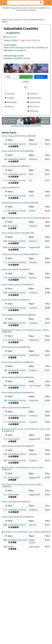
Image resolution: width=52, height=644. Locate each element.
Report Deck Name (10, 37)
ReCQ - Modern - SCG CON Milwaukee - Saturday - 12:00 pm (22, 485)
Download (36, 94)
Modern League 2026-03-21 (11, 269)
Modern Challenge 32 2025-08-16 (23, 48)
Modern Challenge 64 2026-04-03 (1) (14, 136)
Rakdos (11, 547)
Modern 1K (5, 188)
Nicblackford (34, 340)
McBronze (33, 144)
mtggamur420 (35, 247)
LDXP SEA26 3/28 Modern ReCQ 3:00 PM (15, 203)
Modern (11, 19)
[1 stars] (3, 429)
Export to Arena (34, 102)
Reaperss (33, 277)
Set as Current (33, 107)
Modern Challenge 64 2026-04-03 (13, 151)
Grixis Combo (13, 495)
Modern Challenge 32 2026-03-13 (13, 285)
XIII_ (31, 180)
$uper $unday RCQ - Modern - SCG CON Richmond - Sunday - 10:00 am (25, 330)
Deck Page (9, 94)
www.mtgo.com (20, 50)
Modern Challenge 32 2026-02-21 (13, 517)
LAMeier (32, 211)
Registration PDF (34, 98)
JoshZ (31, 196)
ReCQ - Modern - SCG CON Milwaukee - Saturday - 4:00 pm (24, 468)
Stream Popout (10, 102)
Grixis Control (14, 439)
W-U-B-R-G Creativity (17, 196)
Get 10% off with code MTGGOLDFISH (26, 126)
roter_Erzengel (35, 385)
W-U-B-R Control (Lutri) (18, 540)
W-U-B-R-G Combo (16, 340)
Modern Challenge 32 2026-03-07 (13, 362)
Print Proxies (33, 111)
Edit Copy (9, 107)
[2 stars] (4, 218)
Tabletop (39, 77)
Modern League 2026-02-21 (11, 502)
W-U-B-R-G (13, 226)
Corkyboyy (33, 293)
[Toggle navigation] (48, 3)
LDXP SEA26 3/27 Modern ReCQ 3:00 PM (15, 254)
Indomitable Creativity (21, 19)
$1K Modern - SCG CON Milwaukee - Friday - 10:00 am (22, 532)
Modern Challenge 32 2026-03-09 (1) (14, 315)
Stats (8, 77)
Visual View (10, 98)
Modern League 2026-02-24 (11, 408)
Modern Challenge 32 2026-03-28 (13, 233)
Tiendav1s (33, 226)
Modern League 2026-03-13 (11, 300)
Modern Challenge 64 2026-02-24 (13, 392)
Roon (31, 174)
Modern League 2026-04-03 (11, 166)
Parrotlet (33, 525)
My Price (25, 77)
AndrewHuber (34, 547)
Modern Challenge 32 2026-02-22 (13, 446)
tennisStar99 (34, 355)
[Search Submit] (41, 3)
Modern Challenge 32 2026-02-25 (13, 377)
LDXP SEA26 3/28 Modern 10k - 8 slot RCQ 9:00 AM (23, 218)
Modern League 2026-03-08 (11, 347)
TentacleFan (34, 400)
